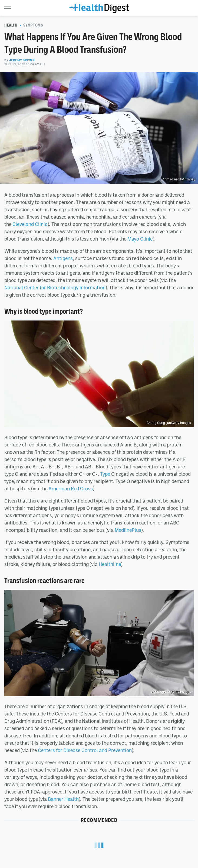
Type (105, 474)
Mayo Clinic (140, 239)
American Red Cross (71, 488)
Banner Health (63, 799)
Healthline (110, 564)
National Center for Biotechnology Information (55, 287)
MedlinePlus (128, 530)
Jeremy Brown (22, 60)
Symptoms (33, 25)
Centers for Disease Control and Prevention (85, 750)
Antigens (63, 258)
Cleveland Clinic (30, 224)
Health (11, 25)
